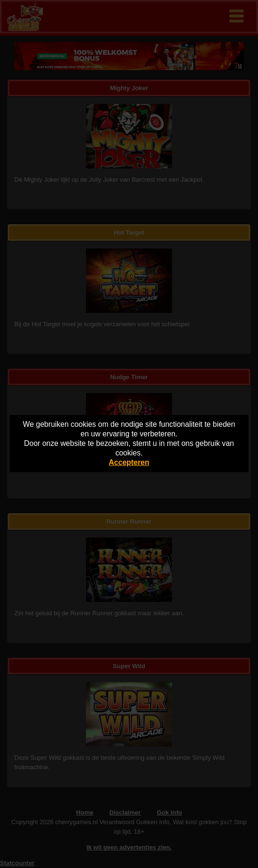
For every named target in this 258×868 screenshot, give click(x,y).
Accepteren (129, 462)
